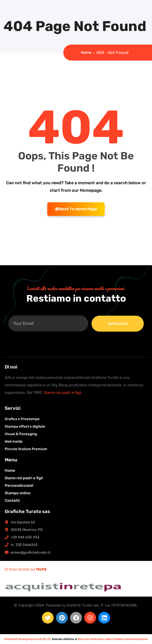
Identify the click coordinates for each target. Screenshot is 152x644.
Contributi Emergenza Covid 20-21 (27, 639)
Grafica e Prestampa (22, 419)
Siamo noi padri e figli (24, 478)
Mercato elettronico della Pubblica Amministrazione (113, 639)
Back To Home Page (76, 209)
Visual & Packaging (21, 434)
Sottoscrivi (118, 324)
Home (87, 52)
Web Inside (14, 441)
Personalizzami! (19, 485)
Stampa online (18, 493)
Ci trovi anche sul (26, 569)
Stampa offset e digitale (25, 426)
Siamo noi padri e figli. (63, 393)
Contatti (12, 500)
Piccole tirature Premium (26, 449)
